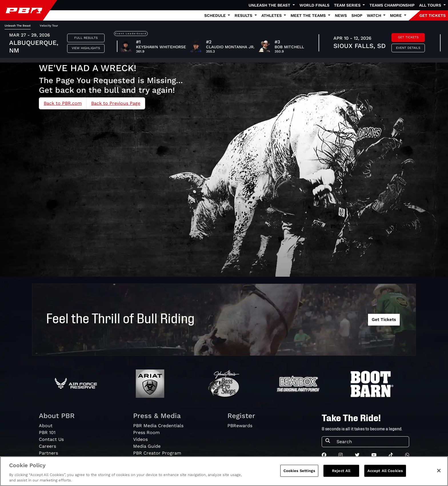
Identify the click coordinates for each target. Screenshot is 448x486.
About (46, 426)
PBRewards (240, 426)
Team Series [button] (348, 5)
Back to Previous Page (116, 103)
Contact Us (51, 439)
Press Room (146, 432)
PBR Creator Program (157, 453)
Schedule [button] (216, 15)
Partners (48, 453)
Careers (47, 446)
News (341, 15)
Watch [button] (375, 15)
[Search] (371, 442)
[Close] (439, 472)
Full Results (86, 38)
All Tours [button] (431, 5)
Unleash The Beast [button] (270, 5)
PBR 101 (47, 432)
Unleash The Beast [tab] (18, 26)
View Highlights (86, 48)
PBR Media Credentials (158, 426)
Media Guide (147, 446)
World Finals (314, 5)
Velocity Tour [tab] (49, 26)
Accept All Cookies (385, 472)
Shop (357, 15)
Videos (140, 439)
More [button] (396, 15)
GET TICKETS (433, 15)
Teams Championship (392, 5)
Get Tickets (408, 37)
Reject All (341, 472)
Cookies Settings (299, 472)
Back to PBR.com (63, 103)
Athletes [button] (272, 15)
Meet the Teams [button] (309, 15)
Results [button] (244, 15)
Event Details (408, 48)
